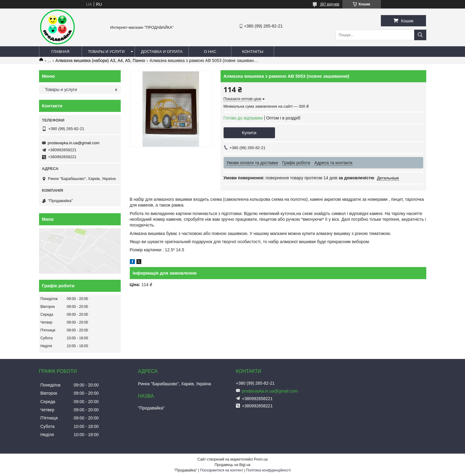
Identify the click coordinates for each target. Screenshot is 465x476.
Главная (61, 52)
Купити (249, 133)
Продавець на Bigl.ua (232, 465)
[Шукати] (420, 35)
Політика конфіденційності (269, 470)
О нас (210, 52)
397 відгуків (329, 4)
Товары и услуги (106, 52)
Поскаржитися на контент (221, 470)
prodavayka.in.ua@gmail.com (74, 143)
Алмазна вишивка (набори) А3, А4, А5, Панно (100, 60)
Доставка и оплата (162, 52)
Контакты (253, 52)
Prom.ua (261, 459)
